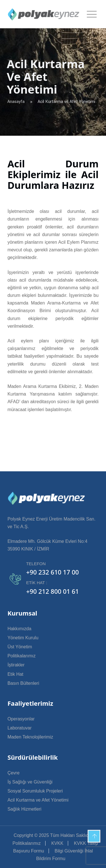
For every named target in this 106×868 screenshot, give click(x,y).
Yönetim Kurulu (23, 638)
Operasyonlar (21, 719)
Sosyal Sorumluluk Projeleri (35, 791)
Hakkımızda (19, 629)
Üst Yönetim (20, 647)
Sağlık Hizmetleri (24, 809)
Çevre (13, 773)
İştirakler (16, 665)
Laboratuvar (19, 728)
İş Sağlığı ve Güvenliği (30, 782)
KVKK (57, 843)
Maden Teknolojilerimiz (30, 737)
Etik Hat (15, 674)
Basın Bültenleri (23, 683)
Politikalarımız (21, 656)
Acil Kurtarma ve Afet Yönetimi (38, 800)
